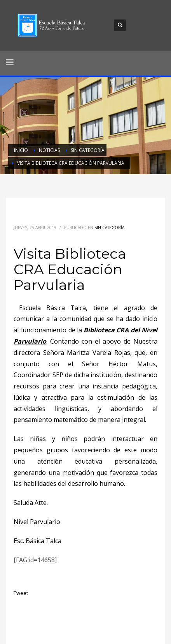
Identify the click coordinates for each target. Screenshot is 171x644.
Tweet (21, 593)
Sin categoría (109, 228)
